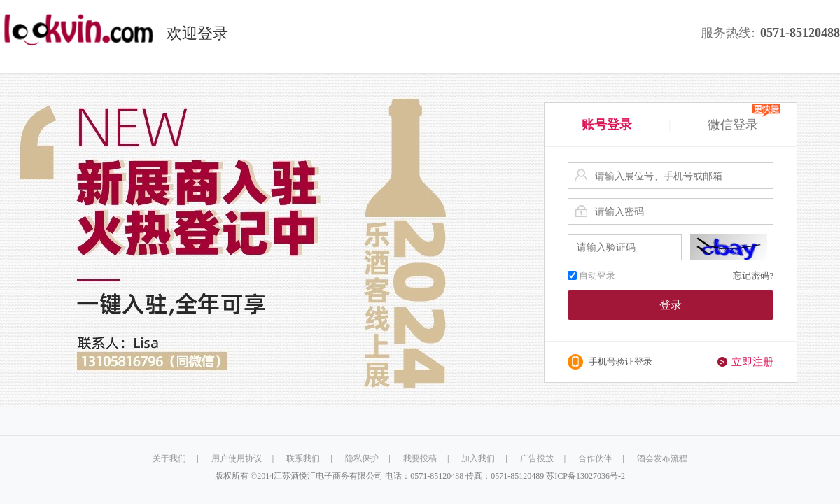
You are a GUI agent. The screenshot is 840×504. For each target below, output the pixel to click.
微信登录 (744, 123)
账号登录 (607, 125)
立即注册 (752, 362)
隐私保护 (362, 458)
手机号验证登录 (621, 362)
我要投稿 (420, 458)
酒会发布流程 (662, 458)
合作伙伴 (595, 458)
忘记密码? (753, 275)
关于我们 (169, 458)
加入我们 (478, 458)
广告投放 (537, 458)
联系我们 (303, 458)
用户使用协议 (237, 458)
